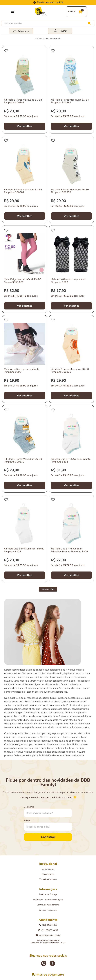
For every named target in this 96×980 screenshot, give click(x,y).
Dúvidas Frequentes (48, 910)
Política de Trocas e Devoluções (48, 900)
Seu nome (29, 807)
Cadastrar (48, 837)
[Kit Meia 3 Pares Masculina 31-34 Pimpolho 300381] (25, 90)
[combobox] (48, 23)
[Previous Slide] (35, 2)
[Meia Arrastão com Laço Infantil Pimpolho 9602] (72, 269)
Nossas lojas (48, 874)
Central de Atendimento (48, 905)
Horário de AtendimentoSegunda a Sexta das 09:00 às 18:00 (48, 942)
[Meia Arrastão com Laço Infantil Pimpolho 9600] (25, 359)
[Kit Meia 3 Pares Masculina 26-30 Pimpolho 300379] (72, 179)
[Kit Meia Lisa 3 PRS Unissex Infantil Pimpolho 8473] (25, 539)
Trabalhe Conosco (48, 879)
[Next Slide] (61, 2)
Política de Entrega (48, 894)
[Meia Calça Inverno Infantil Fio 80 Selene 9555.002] (25, 269)
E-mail (27, 821)
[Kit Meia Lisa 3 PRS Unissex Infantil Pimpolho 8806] (72, 449)
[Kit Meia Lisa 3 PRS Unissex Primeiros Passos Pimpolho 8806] (72, 539)
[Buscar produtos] (90, 23)
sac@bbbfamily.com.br (48, 935)
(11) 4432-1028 (48, 925)
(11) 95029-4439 (48, 930)
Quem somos (48, 869)
